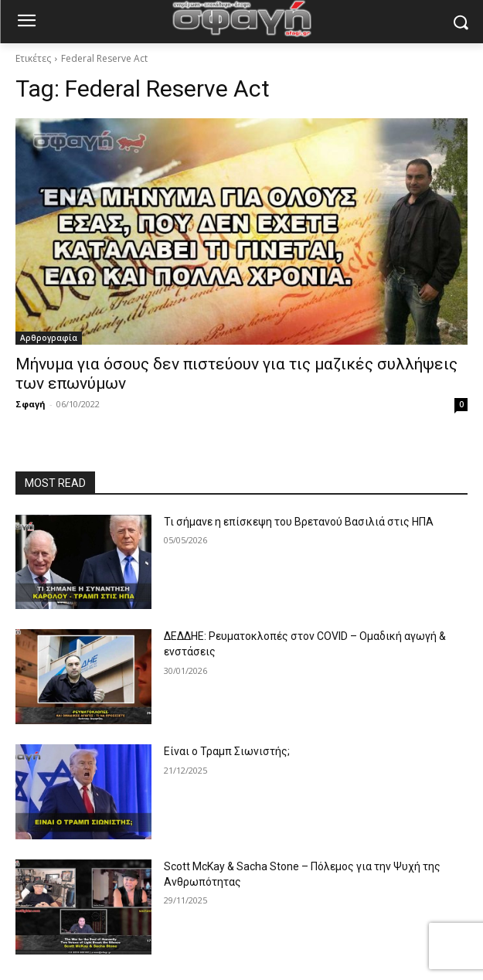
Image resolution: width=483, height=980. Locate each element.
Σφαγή (31, 404)
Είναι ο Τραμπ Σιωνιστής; (227, 751)
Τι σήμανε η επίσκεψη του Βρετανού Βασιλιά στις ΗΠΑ (299, 522)
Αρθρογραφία (49, 338)
